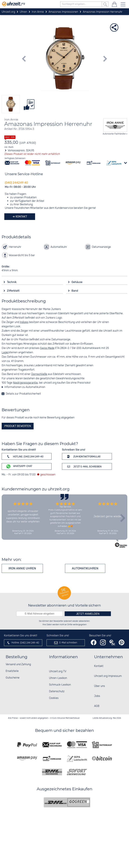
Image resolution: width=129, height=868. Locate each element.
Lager (5, 353)
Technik (12, 282)
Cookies (54, 698)
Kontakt (21, 217)
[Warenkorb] (114, 5)
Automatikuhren (85, 568)
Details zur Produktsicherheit (23, 394)
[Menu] (123, 5)
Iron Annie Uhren (22, 568)
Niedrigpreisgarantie (25, 383)
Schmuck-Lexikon (60, 685)
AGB (97, 706)
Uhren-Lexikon (58, 678)
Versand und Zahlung (18, 664)
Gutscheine (13, 678)
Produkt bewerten (18, 426)
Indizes (24, 322)
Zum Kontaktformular (83, 456)
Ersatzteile (12, 671)
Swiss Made (47, 348)
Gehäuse (77, 282)
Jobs (97, 696)
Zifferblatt (14, 291)
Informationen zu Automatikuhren (25, 387)
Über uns (99, 686)
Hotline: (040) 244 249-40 (25, 456)
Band (75, 291)
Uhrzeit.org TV (58, 671)
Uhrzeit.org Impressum (108, 676)
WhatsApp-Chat (19, 466)
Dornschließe (39, 374)
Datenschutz (57, 691)
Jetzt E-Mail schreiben (84, 466)
